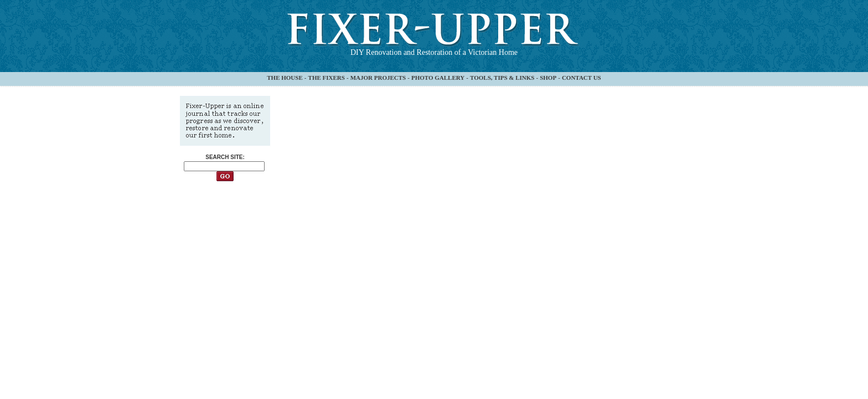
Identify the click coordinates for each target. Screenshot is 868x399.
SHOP (548, 78)
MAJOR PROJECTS (378, 78)
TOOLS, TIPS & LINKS (502, 78)
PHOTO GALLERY (438, 78)
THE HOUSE (285, 78)
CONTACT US (582, 78)
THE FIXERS (327, 78)
